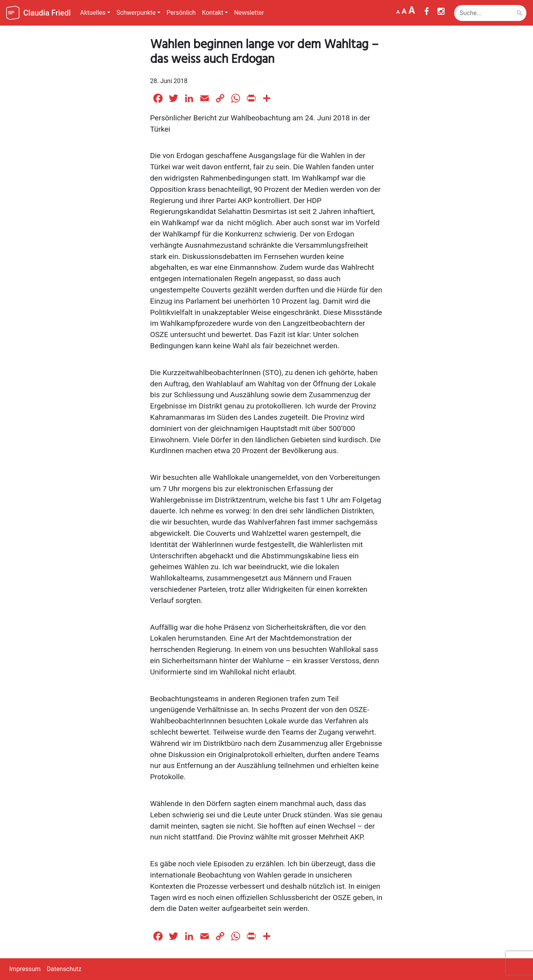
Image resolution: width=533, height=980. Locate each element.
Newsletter (249, 13)
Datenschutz (64, 969)
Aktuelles (93, 13)
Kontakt (213, 13)
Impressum (25, 969)
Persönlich (181, 13)
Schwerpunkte (136, 13)
